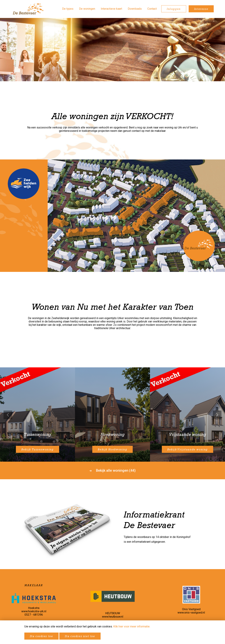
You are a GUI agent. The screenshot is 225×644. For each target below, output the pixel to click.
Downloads (135, 9)
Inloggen (174, 9)
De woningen (87, 9)
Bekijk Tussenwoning (37, 449)
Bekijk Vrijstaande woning (187, 449)
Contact (152, 9)
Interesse (201, 9)
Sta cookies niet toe (80, 636)
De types (68, 9)
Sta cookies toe (41, 636)
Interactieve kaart (111, 9)
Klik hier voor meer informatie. (132, 626)
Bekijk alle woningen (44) (113, 470)
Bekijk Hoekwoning (112, 449)
